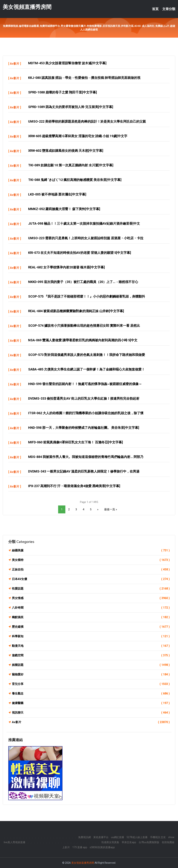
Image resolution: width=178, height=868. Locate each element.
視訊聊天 (91, 713)
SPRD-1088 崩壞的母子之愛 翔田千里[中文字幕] (63, 92)
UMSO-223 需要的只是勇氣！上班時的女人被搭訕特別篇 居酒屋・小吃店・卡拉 (86, 238)
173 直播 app (80, 847)
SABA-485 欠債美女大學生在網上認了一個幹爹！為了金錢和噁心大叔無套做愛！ (86, 369)
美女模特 (91, 560)
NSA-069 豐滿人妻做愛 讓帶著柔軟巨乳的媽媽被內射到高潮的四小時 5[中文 (83, 340)
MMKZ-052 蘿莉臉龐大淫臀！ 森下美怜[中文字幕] (64, 209)
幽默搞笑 (91, 617)
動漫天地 (91, 646)
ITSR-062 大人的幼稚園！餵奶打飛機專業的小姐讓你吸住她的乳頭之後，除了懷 (86, 413)
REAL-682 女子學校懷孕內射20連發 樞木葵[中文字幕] (67, 267)
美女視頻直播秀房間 (27, 7)
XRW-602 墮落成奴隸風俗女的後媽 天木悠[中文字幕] (66, 151)
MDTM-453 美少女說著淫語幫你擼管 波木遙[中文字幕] (67, 63)
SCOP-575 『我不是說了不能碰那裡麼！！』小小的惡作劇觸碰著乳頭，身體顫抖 (87, 296)
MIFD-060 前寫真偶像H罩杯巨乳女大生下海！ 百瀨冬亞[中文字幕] (76, 442)
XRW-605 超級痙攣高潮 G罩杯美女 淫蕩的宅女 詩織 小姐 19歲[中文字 (78, 136)
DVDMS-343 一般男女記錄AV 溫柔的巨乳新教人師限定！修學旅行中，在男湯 (84, 471)
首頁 (155, 9)
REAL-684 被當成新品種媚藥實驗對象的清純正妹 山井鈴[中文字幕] (76, 311)
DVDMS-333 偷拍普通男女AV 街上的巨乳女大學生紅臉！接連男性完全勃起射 (84, 398)
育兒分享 (91, 684)
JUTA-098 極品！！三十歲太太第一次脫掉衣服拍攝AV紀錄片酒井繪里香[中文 (84, 223)
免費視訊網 (84, 837)
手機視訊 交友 (158, 837)
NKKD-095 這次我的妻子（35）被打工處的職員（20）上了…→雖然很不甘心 (83, 282)
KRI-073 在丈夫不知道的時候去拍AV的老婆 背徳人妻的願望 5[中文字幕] (80, 253)
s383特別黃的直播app (102, 847)
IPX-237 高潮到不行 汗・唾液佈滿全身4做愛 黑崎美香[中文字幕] (74, 486)
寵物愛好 (91, 674)
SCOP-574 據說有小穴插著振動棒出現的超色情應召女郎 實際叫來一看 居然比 (84, 326)
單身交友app (129, 842)
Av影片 (15, 64)
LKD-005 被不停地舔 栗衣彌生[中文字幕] (57, 194)
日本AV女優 (91, 579)
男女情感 (91, 598)
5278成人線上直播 (137, 837)
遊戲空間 (91, 655)
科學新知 (91, 636)
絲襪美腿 (91, 550)
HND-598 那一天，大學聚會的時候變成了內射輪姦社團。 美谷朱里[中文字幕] (84, 428)
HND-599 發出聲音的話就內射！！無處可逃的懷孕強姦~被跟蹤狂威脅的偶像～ (85, 384)
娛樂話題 (91, 665)
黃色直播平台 (101, 837)
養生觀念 (91, 694)
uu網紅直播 (118, 837)
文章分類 (169, 9)
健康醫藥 (91, 703)
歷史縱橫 (91, 627)
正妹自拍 (91, 570)
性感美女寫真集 (110, 842)
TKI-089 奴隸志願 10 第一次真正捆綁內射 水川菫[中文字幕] (71, 165)
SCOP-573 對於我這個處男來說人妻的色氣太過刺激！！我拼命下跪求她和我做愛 (87, 355)
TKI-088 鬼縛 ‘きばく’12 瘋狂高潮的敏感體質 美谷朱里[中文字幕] (75, 180)
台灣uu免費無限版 (149, 842)
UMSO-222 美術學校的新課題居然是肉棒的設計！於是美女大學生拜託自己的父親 (87, 121)
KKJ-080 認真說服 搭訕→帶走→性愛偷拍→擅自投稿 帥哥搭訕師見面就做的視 (84, 78)
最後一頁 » (111, 509)
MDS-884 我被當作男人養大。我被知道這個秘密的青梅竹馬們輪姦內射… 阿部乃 (86, 457)
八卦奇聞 (91, 608)
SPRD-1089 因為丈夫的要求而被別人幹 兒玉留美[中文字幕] (71, 107)
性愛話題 (91, 589)
